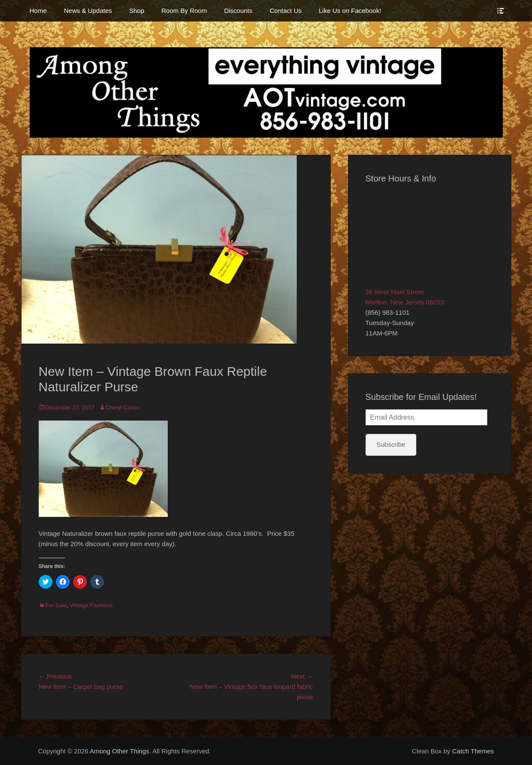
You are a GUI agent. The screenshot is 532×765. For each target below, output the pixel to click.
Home (38, 11)
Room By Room (184, 11)
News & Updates (88, 11)
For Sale (56, 605)
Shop (137, 11)
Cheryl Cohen (123, 407)
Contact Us (286, 11)
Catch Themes (473, 751)
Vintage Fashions (91, 605)
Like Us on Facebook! (350, 11)
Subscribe (391, 444)
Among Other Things (120, 751)
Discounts (238, 11)
